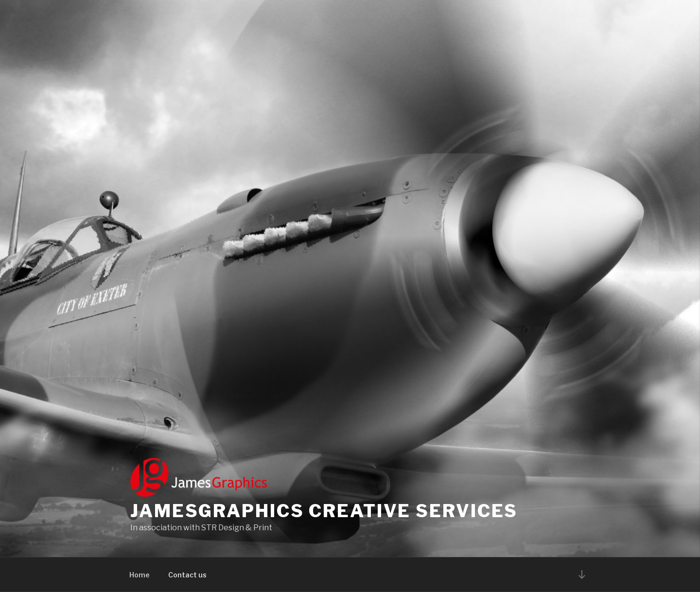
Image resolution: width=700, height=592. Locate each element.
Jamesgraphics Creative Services (324, 511)
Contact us (187, 575)
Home (140, 575)
